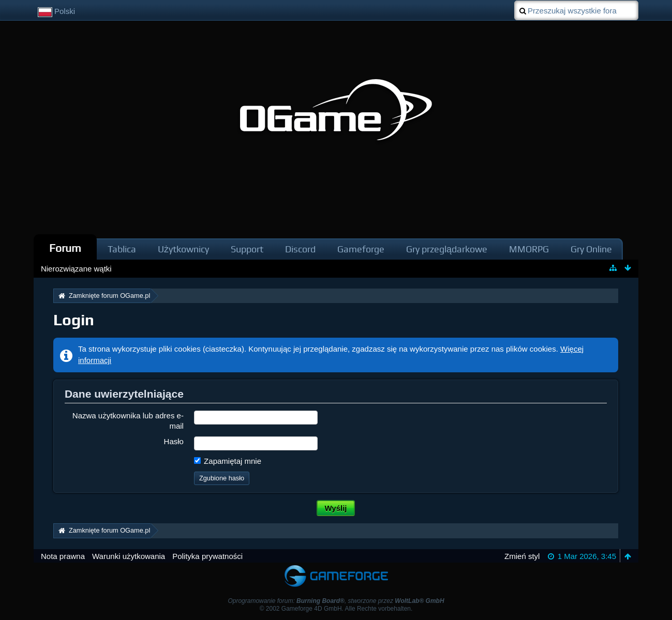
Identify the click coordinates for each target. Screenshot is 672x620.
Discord (300, 249)
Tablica (122, 249)
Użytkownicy (183, 249)
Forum (65, 248)
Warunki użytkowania (129, 556)
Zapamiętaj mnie (228, 461)
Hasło (174, 441)
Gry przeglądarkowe (447, 249)
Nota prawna (63, 556)
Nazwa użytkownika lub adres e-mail (128, 420)
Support (247, 249)
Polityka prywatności (207, 556)
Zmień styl (522, 556)
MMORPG (529, 249)
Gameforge (361, 249)
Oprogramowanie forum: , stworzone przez (336, 601)
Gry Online (591, 249)
